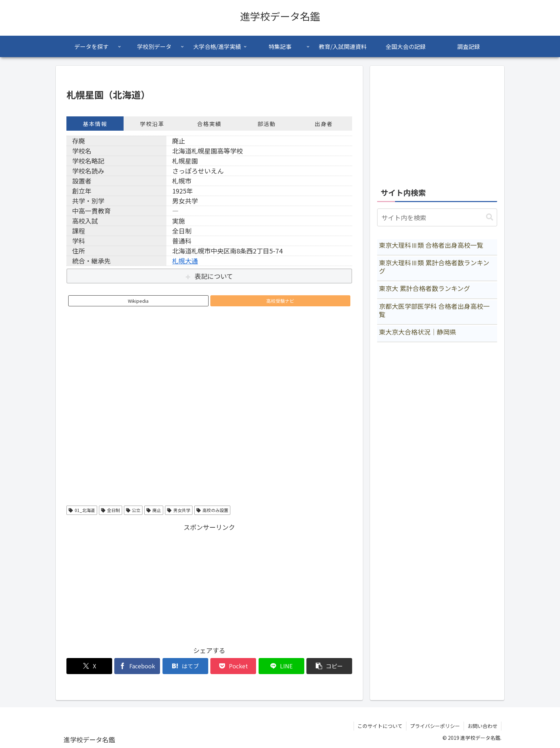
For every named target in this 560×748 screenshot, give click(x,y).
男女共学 (179, 510)
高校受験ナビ (280, 301)
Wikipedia (138, 301)
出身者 (324, 124)
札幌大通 (185, 261)
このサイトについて (380, 726)
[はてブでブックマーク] (185, 666)
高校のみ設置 (212, 510)
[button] (329, 666)
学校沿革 (152, 124)
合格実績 (209, 124)
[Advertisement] (209, 583)
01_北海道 (82, 510)
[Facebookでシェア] (137, 666)
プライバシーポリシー (435, 726)
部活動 (267, 124)
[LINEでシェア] (281, 666)
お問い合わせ (482, 726)
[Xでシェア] (89, 666)
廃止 (154, 510)
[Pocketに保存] (233, 666)
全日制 (111, 510)
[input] (437, 217)
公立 (133, 510)
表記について (214, 276)
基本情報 (95, 124)
